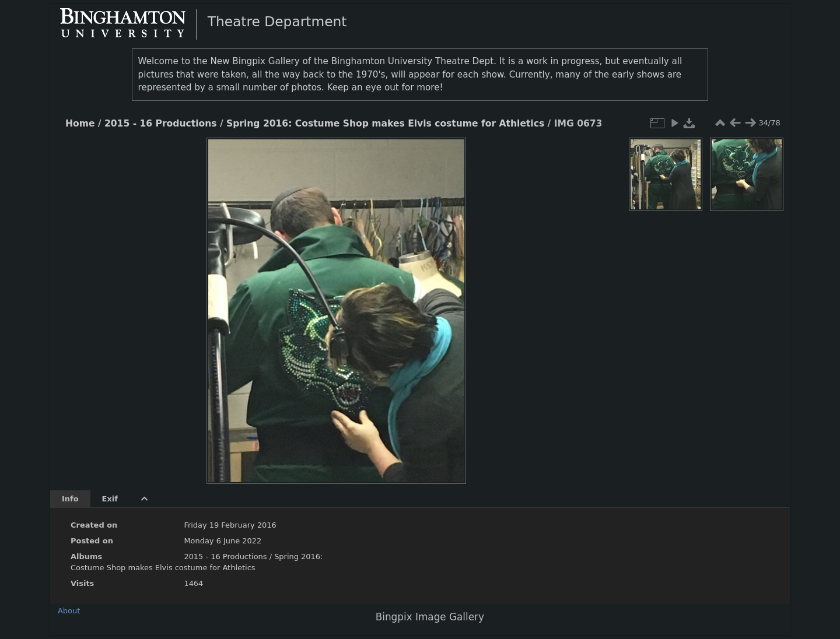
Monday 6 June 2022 (223, 541)
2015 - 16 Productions (161, 124)
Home (80, 124)
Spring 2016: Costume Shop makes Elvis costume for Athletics (385, 124)
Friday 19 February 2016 (230, 525)
